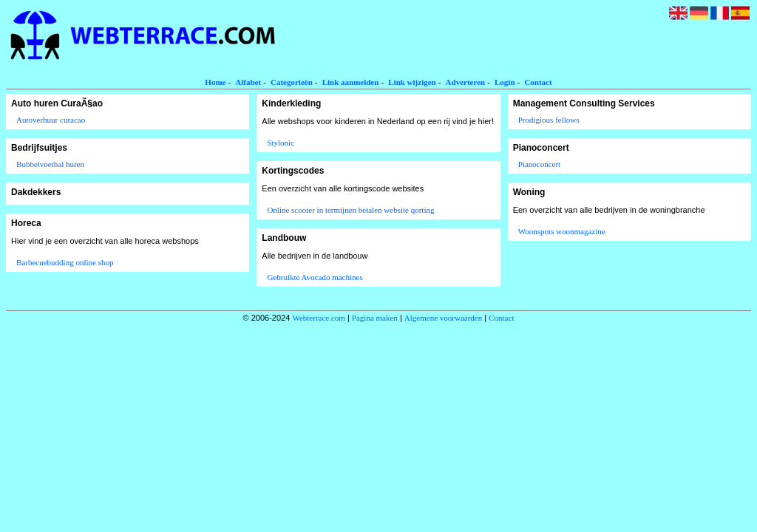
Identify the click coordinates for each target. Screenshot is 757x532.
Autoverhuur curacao (51, 120)
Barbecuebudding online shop (65, 262)
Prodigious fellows (549, 120)
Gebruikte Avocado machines (315, 277)
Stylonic (281, 143)
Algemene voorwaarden (443, 318)
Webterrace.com (318, 318)
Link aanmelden (351, 82)
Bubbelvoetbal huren (50, 164)
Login (505, 82)
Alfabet (248, 82)
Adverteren (466, 82)
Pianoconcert (539, 164)
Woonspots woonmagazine (562, 231)
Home (215, 82)
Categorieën (292, 82)
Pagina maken (375, 318)
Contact (538, 82)
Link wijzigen (412, 82)
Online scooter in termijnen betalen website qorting (350, 210)
